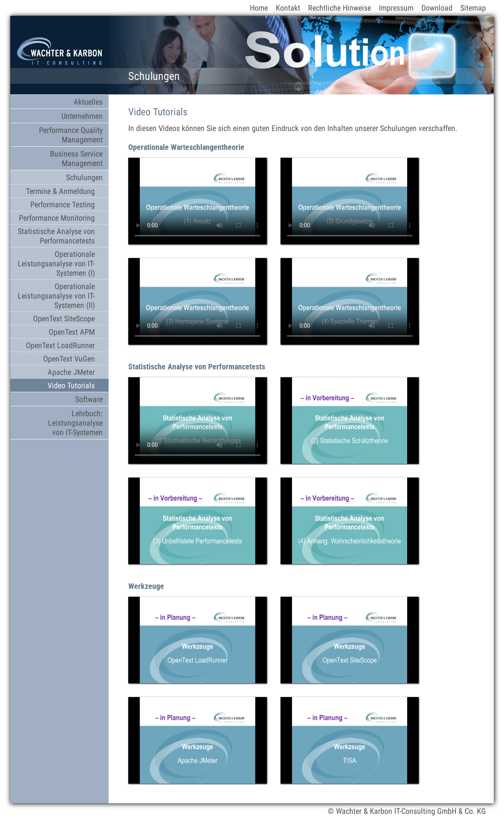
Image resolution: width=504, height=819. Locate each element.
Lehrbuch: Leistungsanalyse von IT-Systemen (75, 423)
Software (89, 399)
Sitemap (473, 8)
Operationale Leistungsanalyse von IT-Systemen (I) (56, 264)
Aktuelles (88, 102)
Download (437, 8)
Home (259, 8)
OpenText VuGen (69, 359)
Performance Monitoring (57, 218)
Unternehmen (82, 116)
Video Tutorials (71, 386)
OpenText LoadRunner (60, 345)
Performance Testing (63, 205)
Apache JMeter (71, 372)
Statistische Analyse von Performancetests (56, 236)
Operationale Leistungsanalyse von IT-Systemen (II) (56, 296)
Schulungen (84, 177)
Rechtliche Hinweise (340, 8)
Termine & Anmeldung (60, 191)
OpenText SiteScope (64, 319)
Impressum (396, 8)
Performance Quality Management (71, 135)
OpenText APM (72, 332)
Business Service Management (76, 159)
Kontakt (288, 8)
